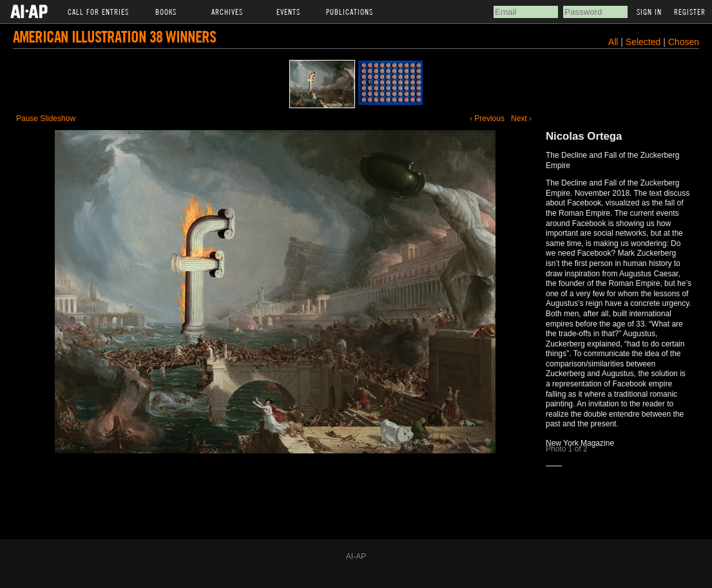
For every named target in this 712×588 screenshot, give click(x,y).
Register (690, 12)
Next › (521, 119)
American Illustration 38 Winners (114, 36)
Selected (644, 42)
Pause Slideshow (46, 119)
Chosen (684, 42)
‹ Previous (487, 119)
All (613, 42)
